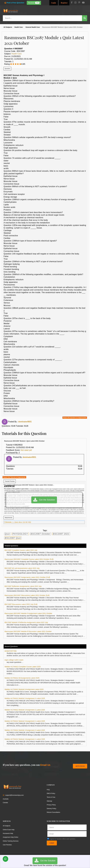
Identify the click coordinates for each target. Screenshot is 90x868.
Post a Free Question (14, 3)
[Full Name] (67, 827)
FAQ (48, 789)
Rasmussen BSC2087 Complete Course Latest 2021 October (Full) (29, 559)
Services (41, 11)
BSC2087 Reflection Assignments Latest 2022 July (23, 586)
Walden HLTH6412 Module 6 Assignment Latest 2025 (24, 689)
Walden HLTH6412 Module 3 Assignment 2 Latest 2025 (25, 730)
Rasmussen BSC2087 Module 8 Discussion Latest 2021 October (28, 631)
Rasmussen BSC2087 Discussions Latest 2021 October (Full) (27, 595)
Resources (49, 11)
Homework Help (8, 833)
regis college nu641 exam (14, 660)
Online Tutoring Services (11, 841)
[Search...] (42, 18)
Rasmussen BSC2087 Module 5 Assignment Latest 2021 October (28, 613)
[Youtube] (83, 3)
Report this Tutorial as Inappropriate (14, 477)
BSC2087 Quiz (13, 538)
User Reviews (7, 844)
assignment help (11, 651)
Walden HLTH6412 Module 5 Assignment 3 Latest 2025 (25, 698)
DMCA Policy (51, 793)
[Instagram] (75, 3)
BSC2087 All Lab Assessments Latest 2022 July (22, 568)
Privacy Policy (51, 805)
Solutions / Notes (67, 11)
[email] (67, 834)
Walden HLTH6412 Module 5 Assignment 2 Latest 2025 (25, 710)
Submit (52, 843)
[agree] (48, 838)
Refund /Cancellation (54, 812)
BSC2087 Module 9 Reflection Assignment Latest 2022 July (26, 622)
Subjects (57, 11)
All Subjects (7, 826)
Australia (6, 799)
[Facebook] (72, 3)
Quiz (7, 534)
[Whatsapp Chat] (5, 859)
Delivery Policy (52, 808)
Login (54, 3)
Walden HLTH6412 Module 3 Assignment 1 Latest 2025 (25, 739)
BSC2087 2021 (61, 534)
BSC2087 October (40, 534)
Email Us (45, 765)
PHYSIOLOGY (20, 534)
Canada (5, 802)
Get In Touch (80, 766)
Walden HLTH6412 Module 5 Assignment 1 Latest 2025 (25, 721)
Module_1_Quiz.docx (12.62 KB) (18, 522)
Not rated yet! (26, 450)
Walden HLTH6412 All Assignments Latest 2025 (22, 678)
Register (64, 3)
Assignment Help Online (11, 837)
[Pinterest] (79, 3)
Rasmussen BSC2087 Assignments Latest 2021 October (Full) (27, 577)
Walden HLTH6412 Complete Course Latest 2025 (23, 667)
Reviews (34, 3)
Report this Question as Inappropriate (75, 418)
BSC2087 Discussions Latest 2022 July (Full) (21, 604)
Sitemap (50, 801)
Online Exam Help (9, 829)
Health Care (16, 54)
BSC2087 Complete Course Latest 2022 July (21, 550)
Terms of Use (51, 797)
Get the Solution (44, 500)
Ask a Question (81, 10)
